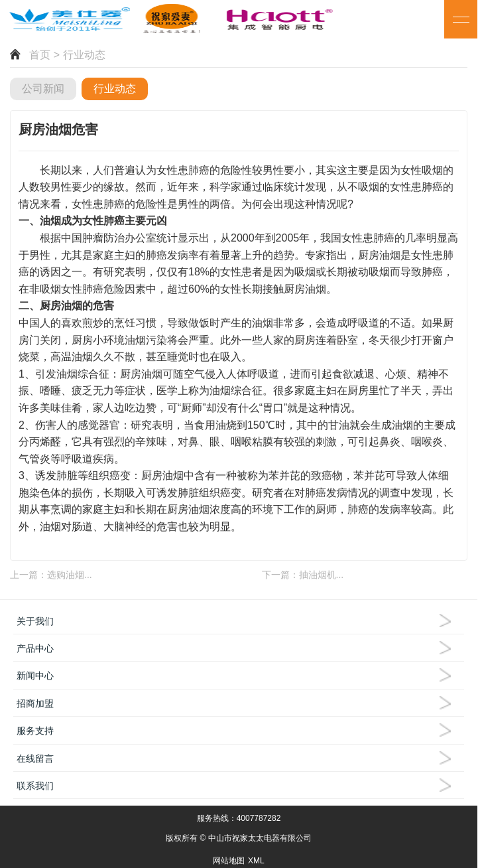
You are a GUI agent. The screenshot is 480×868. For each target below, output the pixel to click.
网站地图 (229, 861)
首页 (40, 55)
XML (256, 861)
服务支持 (35, 731)
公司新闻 (43, 89)
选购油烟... (70, 575)
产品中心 (35, 648)
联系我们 (35, 786)
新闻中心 (35, 676)
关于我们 (35, 621)
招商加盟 (35, 703)
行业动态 (115, 89)
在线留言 (35, 759)
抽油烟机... (322, 575)
